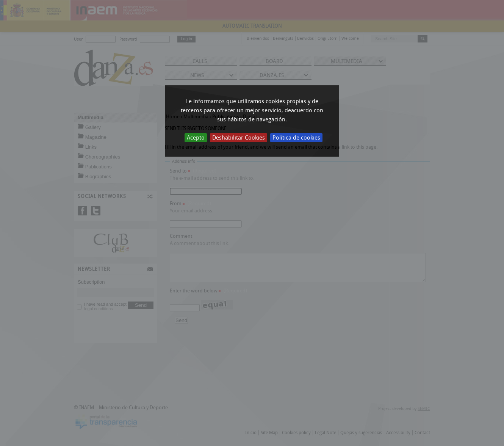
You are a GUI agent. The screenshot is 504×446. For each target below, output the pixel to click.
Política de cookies (296, 138)
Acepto (196, 138)
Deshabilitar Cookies (239, 138)
